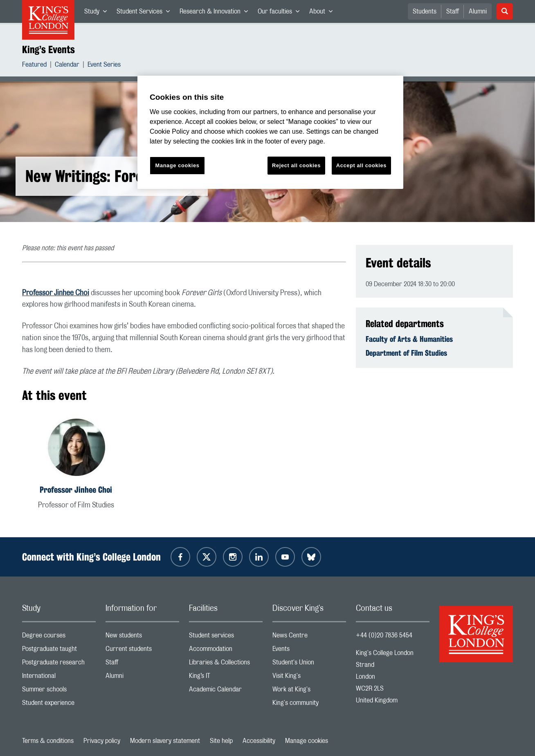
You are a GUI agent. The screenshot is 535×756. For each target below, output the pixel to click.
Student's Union (309, 664)
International (59, 678)
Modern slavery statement (165, 741)
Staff (453, 11)
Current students (142, 651)
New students (142, 637)
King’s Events (48, 49)
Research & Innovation (216, 13)
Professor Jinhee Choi (56, 293)
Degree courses (59, 637)
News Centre (309, 637)
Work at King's (309, 691)
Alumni (478, 11)
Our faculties (281, 13)
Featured (34, 66)
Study (98, 13)
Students (425, 11)
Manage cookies (307, 741)
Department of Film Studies (406, 353)
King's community (309, 705)
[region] (270, 132)
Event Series (104, 66)
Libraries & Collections (226, 664)
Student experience (59, 705)
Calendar (67, 66)
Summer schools (59, 691)
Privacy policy (102, 741)
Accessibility (259, 741)
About (323, 13)
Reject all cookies (296, 165)
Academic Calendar (226, 691)
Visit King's (309, 678)
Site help (221, 741)
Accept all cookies (361, 165)
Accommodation (226, 651)
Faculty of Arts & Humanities (409, 339)
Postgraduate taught (59, 651)
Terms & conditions (48, 741)
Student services (226, 637)
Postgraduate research (59, 664)
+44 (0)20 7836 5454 (384, 635)
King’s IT (226, 678)
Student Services (146, 13)
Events (309, 651)
